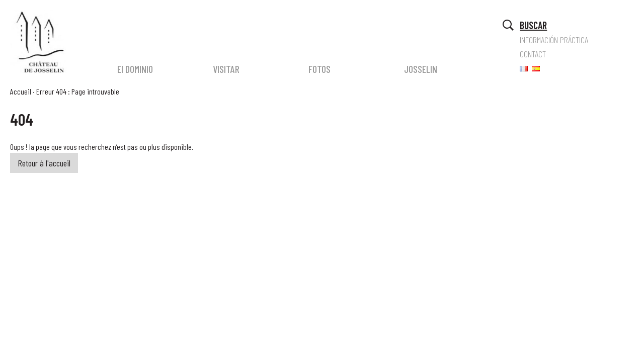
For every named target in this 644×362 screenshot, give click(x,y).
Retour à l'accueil (44, 163)
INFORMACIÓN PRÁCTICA (554, 40)
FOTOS (319, 69)
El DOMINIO (135, 69)
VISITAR (226, 69)
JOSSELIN (421, 69)
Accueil (21, 91)
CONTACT (533, 54)
